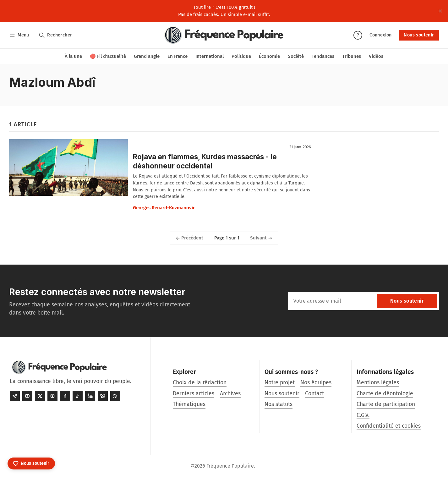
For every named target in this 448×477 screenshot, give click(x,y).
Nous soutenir (419, 35)
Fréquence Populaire (230, 466)
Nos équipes (316, 383)
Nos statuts (279, 404)
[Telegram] (15, 396)
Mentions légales (378, 383)
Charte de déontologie (385, 394)
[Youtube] (27, 396)
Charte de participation (386, 404)
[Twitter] (40, 396)
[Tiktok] (78, 396)
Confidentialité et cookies (389, 426)
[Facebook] (65, 396)
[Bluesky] (103, 396)
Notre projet (280, 383)
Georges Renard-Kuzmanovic (164, 208)
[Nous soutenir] (31, 463)
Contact (314, 394)
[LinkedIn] (90, 396)
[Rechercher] (55, 35)
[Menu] (20, 35)
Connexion (381, 35)
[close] (440, 11)
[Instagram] (52, 396)
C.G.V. (363, 415)
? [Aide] (358, 35)
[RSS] (115, 396)
